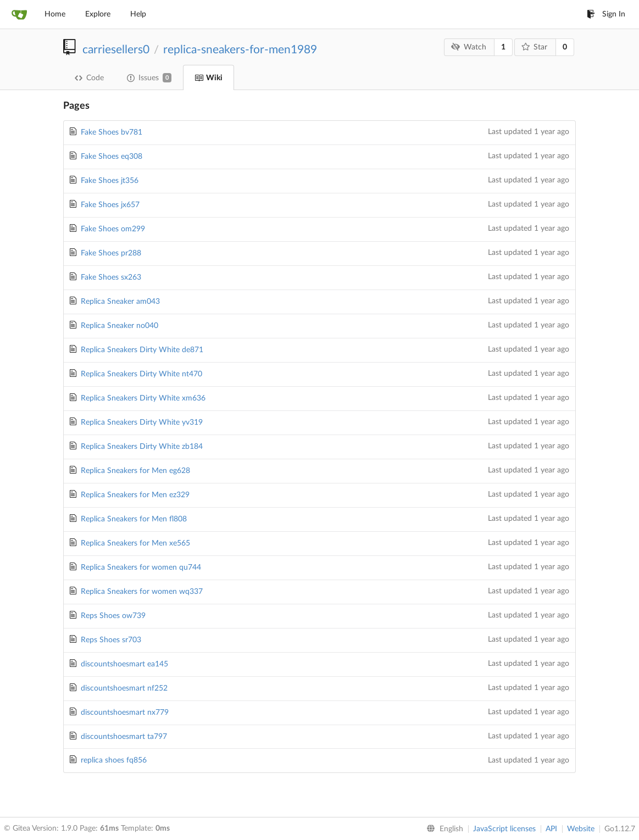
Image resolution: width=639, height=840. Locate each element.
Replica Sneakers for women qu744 (141, 568)
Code (89, 78)
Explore (98, 14)
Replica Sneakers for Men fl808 (134, 519)
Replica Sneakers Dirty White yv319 (142, 422)
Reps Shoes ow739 (113, 616)
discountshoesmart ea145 (124, 664)
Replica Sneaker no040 (120, 326)
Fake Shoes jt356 (110, 181)
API (551, 829)
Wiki (209, 78)
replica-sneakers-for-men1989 (240, 50)
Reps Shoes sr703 (111, 640)
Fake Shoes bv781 (112, 132)
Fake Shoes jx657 (110, 205)
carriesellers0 (116, 50)
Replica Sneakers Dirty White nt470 (141, 374)
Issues (149, 78)
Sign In (606, 14)
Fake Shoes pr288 (111, 253)
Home (55, 14)
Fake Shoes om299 (113, 229)
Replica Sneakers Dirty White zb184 (142, 447)
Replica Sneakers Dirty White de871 (142, 350)
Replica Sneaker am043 (120, 302)
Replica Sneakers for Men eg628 (135, 471)
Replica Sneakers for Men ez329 (135, 495)
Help (138, 14)
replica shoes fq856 (114, 760)
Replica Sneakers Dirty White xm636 (143, 398)
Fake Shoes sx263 (111, 277)
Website (581, 829)
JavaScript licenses (504, 829)
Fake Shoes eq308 (112, 157)
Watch (469, 47)
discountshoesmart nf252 (124, 688)
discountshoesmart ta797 (124, 737)
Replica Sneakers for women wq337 (142, 592)
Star (535, 47)
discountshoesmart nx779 (125, 713)
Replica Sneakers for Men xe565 (135, 543)
